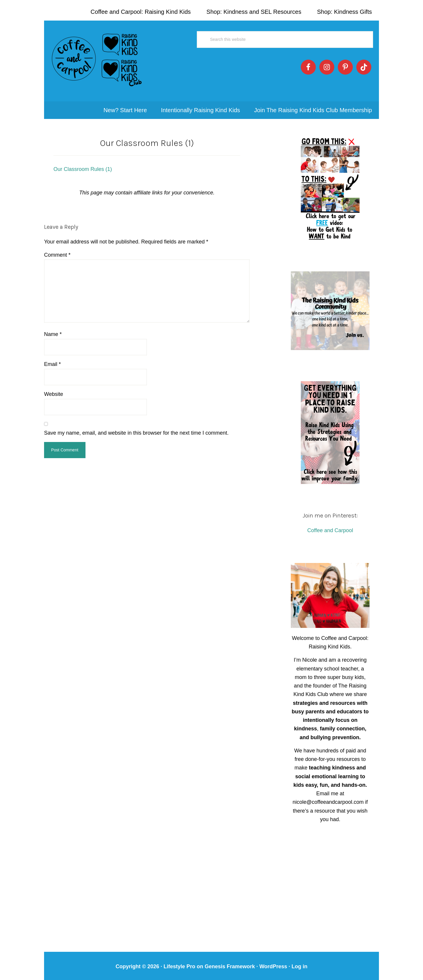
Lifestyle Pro (179, 962)
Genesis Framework (230, 962)
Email (52, 360)
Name (53, 330)
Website (54, 390)
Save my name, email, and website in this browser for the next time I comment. (136, 428)
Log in (300, 962)
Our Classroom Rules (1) (83, 165)
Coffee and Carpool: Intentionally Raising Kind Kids (97, 59)
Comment (57, 251)
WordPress (273, 962)
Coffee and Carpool (330, 526)
